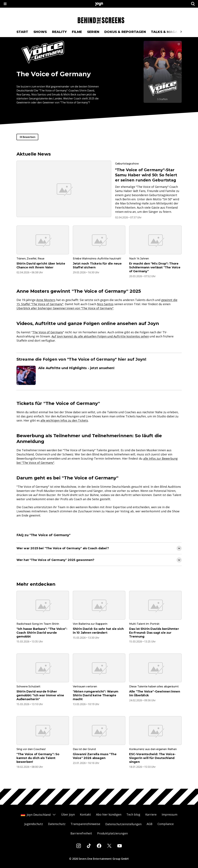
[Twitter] (109, 846)
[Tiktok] (89, 846)
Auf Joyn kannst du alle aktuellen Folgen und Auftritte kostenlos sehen (100, 336)
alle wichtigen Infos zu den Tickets (64, 420)
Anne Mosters (46, 300)
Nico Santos (105, 304)
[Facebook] (99, 846)
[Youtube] (120, 846)
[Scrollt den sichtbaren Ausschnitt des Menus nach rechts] (181, 32)
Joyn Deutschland (38, 815)
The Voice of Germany (48, 332)
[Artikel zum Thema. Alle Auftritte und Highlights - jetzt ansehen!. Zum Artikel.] (99, 375)
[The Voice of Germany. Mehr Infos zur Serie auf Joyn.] (163, 72)
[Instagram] (79, 846)
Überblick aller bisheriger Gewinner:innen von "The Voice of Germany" (65, 308)
